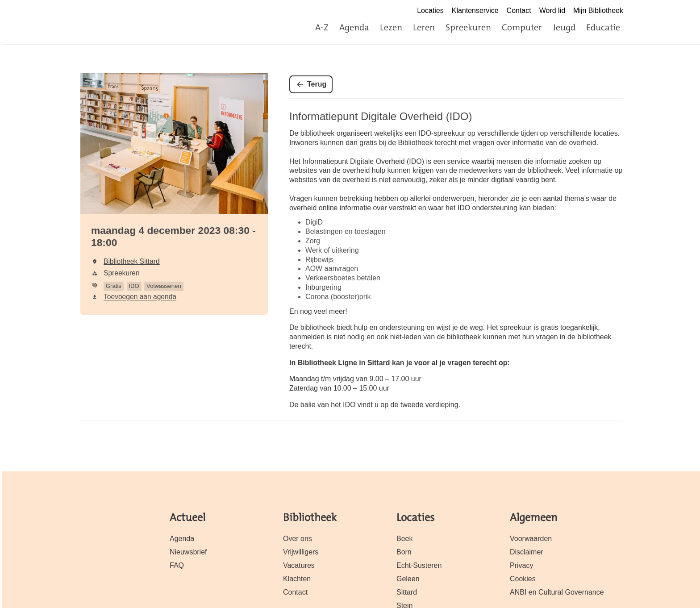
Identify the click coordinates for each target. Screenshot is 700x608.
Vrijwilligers (301, 552)
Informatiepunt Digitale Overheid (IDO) (381, 116)
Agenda (354, 27)
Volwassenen (164, 286)
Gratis (114, 286)
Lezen (391, 27)
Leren (424, 27)
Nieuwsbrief (188, 552)
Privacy (521, 565)
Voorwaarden (531, 539)
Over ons (298, 539)
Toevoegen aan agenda (140, 297)
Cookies (523, 579)
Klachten (297, 579)
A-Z (322, 27)
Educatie (603, 27)
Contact (519, 10)
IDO (134, 286)
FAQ (177, 565)
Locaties (430, 10)
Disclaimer (527, 552)
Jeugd (564, 27)
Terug (317, 84)
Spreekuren (468, 27)
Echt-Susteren (419, 565)
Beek (404, 539)
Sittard (407, 592)
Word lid (552, 10)
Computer (522, 27)
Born (404, 552)
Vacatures (299, 565)
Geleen (408, 579)
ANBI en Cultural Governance (557, 592)
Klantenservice (475, 10)
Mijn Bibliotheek (598, 10)
